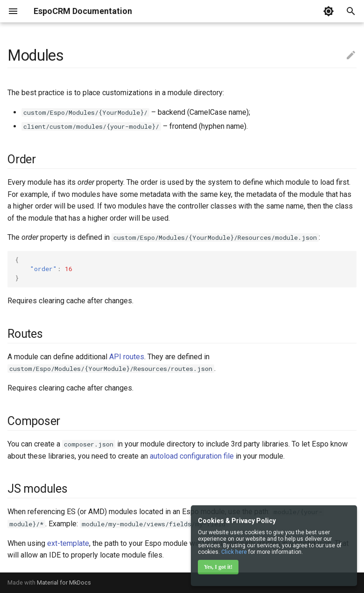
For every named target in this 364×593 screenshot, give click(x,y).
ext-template (68, 543)
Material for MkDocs (64, 583)
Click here (234, 552)
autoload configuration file (192, 456)
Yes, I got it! (218, 567)
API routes (127, 357)
